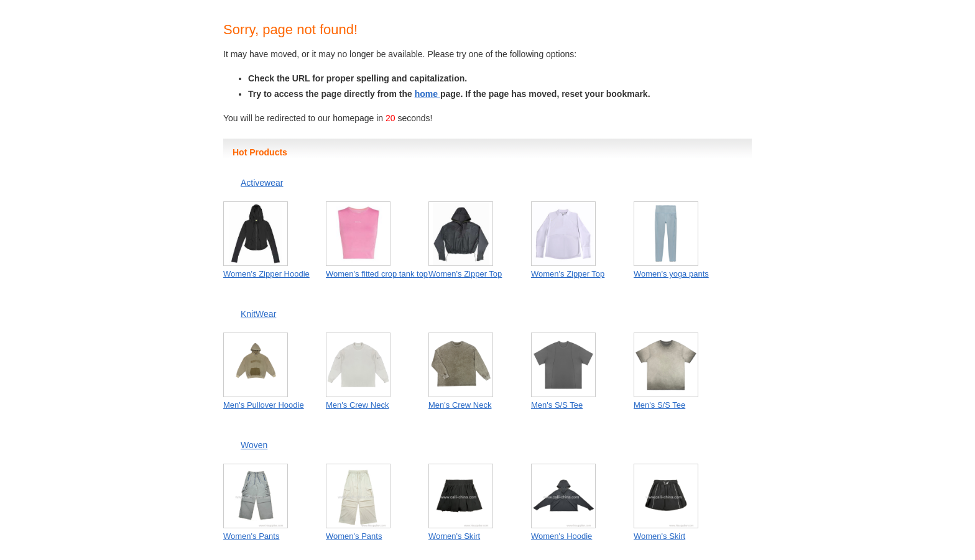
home (427, 94)
